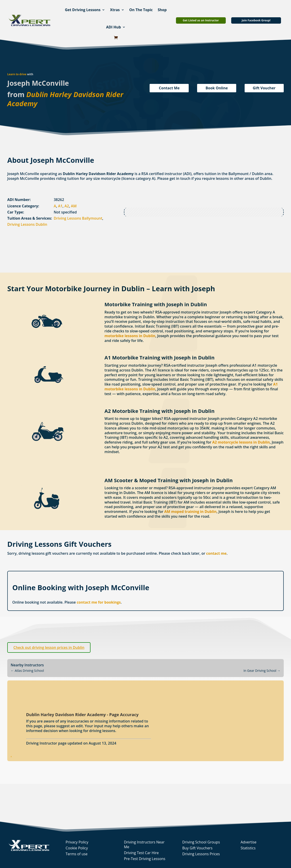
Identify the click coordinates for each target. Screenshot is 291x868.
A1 (60, 206)
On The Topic (141, 10)
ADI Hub (114, 27)
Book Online (217, 88)
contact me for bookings (99, 602)
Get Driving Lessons (83, 10)
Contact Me (169, 88)
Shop (162, 10)
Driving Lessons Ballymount (78, 218)
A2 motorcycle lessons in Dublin (241, 442)
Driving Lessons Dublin (27, 224)
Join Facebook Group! (256, 20)
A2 (67, 206)
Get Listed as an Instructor (201, 20)
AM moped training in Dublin (190, 512)
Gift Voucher (264, 88)
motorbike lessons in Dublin (130, 336)
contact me (216, 553)
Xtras (115, 10)
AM (74, 206)
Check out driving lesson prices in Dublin (49, 647)
